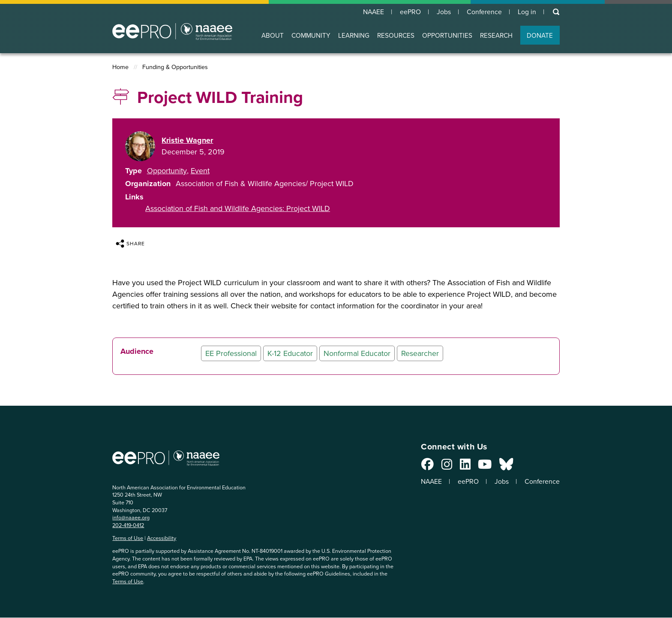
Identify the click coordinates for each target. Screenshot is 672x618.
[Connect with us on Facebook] (425, 467)
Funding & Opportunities (175, 68)
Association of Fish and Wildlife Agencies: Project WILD (238, 208)
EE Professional (231, 353)
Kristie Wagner (187, 140)
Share (130, 244)
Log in (526, 12)
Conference (484, 12)
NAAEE (371, 12)
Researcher (420, 353)
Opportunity (167, 171)
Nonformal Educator (357, 353)
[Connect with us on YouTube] (482, 467)
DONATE (540, 36)
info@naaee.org (131, 518)
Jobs (443, 12)
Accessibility (162, 538)
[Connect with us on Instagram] (444, 467)
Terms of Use (128, 538)
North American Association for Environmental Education (172, 32)
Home (120, 68)
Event (200, 171)
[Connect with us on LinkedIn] (463, 467)
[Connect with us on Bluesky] (504, 467)
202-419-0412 (128, 525)
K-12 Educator (290, 353)
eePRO (409, 12)
